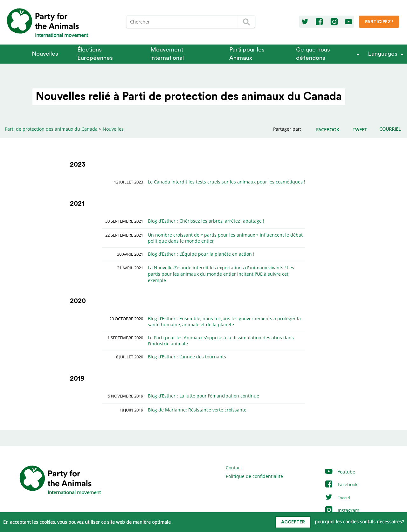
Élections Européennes (95, 54)
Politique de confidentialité (254, 476)
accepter (293, 522)
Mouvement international (167, 54)
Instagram (342, 510)
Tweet (337, 497)
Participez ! (379, 22)
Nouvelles (45, 54)
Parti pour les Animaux (247, 54)
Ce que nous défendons (313, 54)
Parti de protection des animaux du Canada (51, 129)
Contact (234, 468)
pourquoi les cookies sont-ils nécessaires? (359, 522)
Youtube (340, 472)
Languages (383, 54)
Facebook (341, 484)
